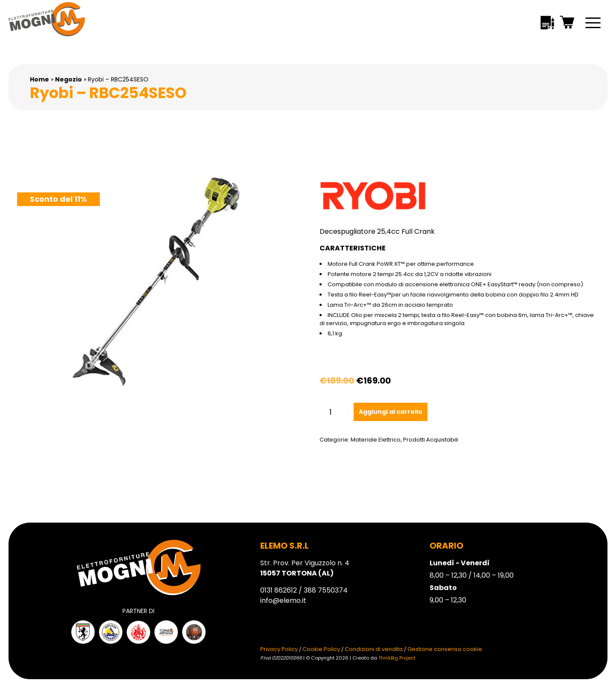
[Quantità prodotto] (333, 412)
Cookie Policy (321, 649)
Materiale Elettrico (376, 440)
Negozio (68, 79)
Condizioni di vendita (374, 649)
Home (39, 79)
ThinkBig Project (397, 658)
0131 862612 (279, 590)
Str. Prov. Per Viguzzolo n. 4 (305, 568)
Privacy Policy (279, 649)
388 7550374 (326, 590)
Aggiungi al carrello (391, 412)
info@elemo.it (283, 600)
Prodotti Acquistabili (431, 440)
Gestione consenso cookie (445, 649)
